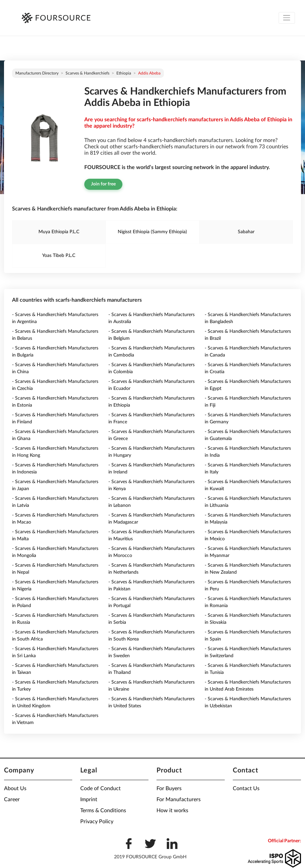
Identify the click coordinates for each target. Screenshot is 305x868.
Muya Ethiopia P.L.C (59, 232)
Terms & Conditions (103, 811)
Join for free (103, 184)
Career (12, 800)
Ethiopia (124, 73)
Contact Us (246, 788)
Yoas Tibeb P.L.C (59, 256)
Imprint (89, 800)
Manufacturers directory (37, 73)
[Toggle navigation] (287, 18)
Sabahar (246, 232)
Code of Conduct (100, 788)
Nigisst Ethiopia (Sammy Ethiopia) (152, 232)
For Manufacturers (179, 800)
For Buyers (169, 788)
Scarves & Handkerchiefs (87, 73)
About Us (15, 788)
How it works (172, 811)
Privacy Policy (97, 822)
